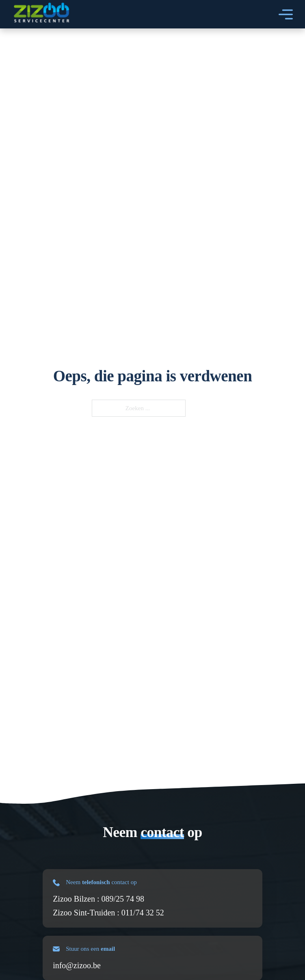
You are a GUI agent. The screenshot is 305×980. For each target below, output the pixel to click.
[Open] (286, 14)
